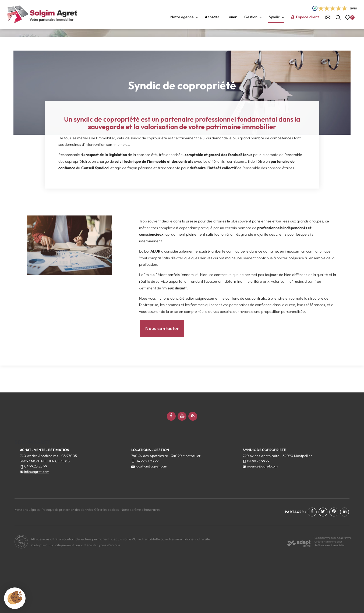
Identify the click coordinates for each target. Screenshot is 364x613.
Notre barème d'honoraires (141, 510)
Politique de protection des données (67, 510)
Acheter (212, 17)
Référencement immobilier (330, 545)
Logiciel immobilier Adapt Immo (333, 538)
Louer (232, 17)
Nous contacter (162, 328)
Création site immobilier (328, 542)
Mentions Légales (27, 510)
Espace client (305, 17)
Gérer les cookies (106, 510)
